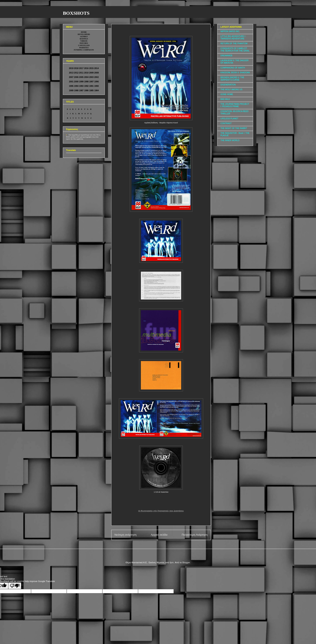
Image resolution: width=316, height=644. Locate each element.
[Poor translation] (15, 586)
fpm (172, 562)
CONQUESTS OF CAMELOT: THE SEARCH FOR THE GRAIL (235, 50)
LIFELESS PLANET (229, 119)
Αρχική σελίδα (159, 535)
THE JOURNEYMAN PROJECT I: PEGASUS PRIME (235, 105)
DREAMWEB (226, 56)
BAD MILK (225, 99)
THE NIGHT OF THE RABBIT (234, 128)
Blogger (186, 562)
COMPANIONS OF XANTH (233, 68)
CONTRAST (226, 123)
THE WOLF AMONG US (231, 90)
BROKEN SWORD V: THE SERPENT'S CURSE (232, 79)
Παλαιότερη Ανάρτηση (195, 535)
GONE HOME (227, 94)
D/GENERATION (228, 85)
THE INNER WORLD (230, 140)
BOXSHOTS (76, 13)
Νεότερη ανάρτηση (125, 535)
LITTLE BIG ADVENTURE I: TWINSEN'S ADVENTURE (233, 37)
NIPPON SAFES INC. (230, 31)
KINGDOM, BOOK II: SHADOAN (235, 73)
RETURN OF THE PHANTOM (234, 43)
